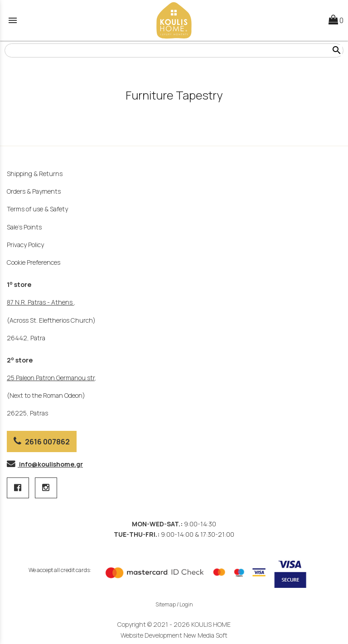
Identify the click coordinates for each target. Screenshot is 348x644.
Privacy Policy (25, 245)
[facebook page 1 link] (19, 488)
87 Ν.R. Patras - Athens (40, 302)
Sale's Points (24, 227)
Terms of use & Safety (37, 209)
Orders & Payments (34, 191)
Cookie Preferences (34, 262)
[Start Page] (174, 20)
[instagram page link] (46, 488)
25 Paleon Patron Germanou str (51, 378)
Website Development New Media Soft (174, 635)
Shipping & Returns (35, 174)
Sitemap (166, 604)
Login (186, 604)
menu (13, 20)
